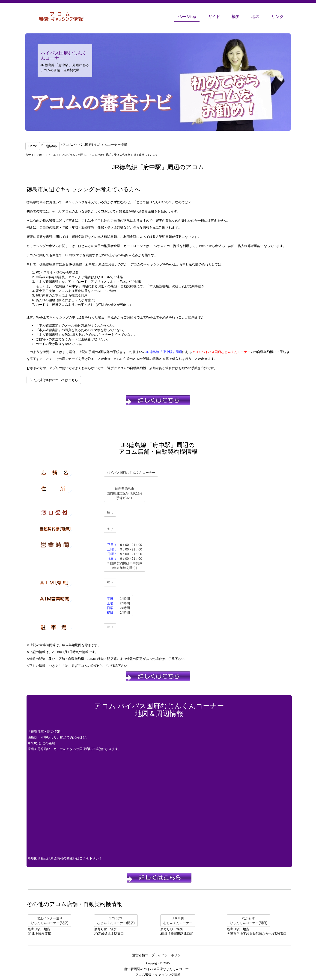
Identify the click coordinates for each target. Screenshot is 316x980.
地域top (51, 146)
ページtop (187, 17)
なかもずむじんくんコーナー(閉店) (249, 921)
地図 (256, 17)
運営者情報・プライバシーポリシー (158, 955)
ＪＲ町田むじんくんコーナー (178, 921)
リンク (277, 17)
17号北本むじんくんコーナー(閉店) (116, 921)
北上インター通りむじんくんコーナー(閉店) (49, 921)
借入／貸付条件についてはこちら (54, 380)
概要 (236, 17)
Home (33, 146)
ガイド (214, 17)
